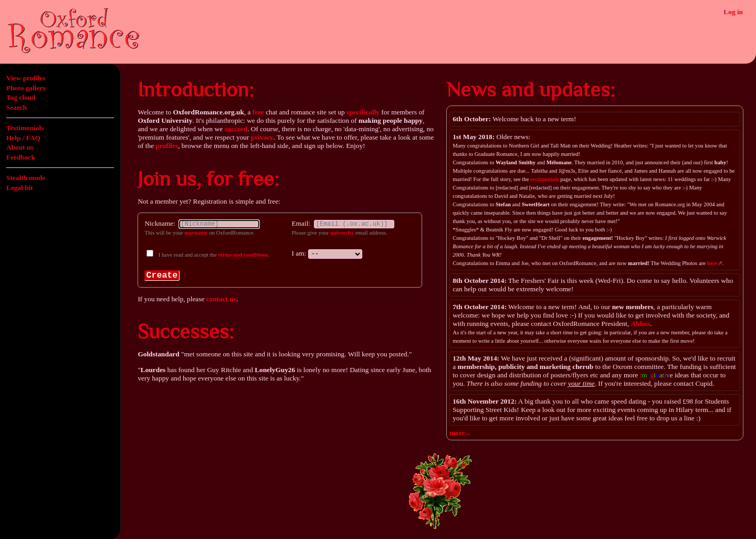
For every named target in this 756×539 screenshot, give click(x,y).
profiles (167, 146)
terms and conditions (243, 255)
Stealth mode (26, 178)
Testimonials (25, 128)
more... (460, 433)
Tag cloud (21, 97)
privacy (262, 137)
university (342, 233)
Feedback (21, 157)
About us (20, 147)
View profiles (26, 78)
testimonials (544, 179)
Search (17, 107)
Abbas (640, 324)
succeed (236, 129)
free (258, 112)
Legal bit (20, 188)
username (196, 233)
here (712, 263)
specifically (363, 112)
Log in (733, 12)
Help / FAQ (23, 138)
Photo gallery (26, 88)
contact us (221, 299)
